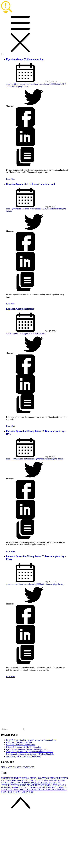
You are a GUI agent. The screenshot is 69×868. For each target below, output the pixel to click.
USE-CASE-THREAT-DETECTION (23, 780)
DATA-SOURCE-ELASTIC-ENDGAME (48, 787)
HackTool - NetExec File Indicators (21, 745)
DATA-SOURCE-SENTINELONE (17, 792)
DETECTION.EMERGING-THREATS (19, 790)
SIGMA (7, 767)
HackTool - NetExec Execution (19, 742)
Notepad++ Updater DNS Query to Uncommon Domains (30, 752)
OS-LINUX (22, 787)
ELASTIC (19, 767)
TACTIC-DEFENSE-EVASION (52, 790)
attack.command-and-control (33, 84)
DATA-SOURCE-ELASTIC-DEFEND (43, 783)
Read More (11, 179)
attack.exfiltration (14, 84)
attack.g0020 (51, 84)
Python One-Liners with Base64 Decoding (24, 747)
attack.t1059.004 (38, 333)
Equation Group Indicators (20, 309)
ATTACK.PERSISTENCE (14, 785)
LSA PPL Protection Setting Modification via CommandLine (31, 740)
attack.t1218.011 (43, 209)
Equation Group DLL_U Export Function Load (30, 184)
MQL (30, 767)
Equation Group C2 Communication (25, 59)
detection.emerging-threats (17, 86)
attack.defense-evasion (27, 209)
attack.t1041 (61, 84)
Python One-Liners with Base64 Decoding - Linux (27, 749)
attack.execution (13, 333)
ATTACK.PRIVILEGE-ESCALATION (45, 785)
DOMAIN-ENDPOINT (53, 780)
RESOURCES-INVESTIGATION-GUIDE (21, 778)
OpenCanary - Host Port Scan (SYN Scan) (24, 756)
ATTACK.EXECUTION (13, 783)
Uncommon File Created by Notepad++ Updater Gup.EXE (30, 754)
